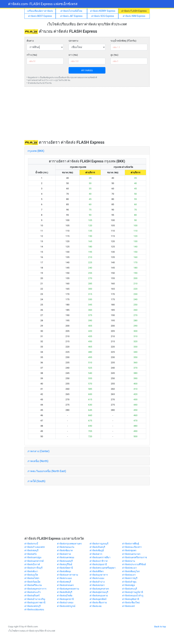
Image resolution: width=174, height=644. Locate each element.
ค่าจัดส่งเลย (96, 606)
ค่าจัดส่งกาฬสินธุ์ (131, 544)
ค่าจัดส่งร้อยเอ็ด (32, 582)
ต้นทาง (30, 41)
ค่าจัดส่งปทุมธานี (98, 564)
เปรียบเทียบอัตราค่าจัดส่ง (40, 11)
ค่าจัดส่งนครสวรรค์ (34, 561)
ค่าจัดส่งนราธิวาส (99, 561)
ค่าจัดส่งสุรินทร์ (32, 595)
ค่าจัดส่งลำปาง (97, 582)
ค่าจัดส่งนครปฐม (33, 557)
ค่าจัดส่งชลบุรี (31, 550)
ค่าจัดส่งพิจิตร (97, 571)
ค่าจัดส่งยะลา (129, 575)
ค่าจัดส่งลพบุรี (64, 582)
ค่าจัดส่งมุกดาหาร (99, 575)
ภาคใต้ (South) (36, 481)
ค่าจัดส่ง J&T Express (71, 16)
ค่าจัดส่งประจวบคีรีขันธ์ (134, 564)
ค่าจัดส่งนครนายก (131, 554)
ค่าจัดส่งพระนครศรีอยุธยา (103, 568)
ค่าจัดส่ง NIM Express (134, 16)
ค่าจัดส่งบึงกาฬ (32, 564)
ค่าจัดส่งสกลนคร (65, 585)
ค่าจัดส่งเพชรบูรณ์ (66, 606)
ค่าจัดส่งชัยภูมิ (97, 550)
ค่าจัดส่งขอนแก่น (66, 547)
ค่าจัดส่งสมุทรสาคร (99, 589)
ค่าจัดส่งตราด (64, 554)
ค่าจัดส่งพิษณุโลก (131, 571)
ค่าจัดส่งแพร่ (129, 606)
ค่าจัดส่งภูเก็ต (31, 575)
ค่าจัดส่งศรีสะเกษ (33, 585)
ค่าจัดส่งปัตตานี (65, 568)
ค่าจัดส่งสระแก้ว (33, 592)
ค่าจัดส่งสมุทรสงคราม (68, 589)
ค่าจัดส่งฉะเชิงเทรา (132, 547)
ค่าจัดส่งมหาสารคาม (68, 575)
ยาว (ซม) (73, 55)
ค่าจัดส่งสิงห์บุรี (65, 592)
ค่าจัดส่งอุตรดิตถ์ (98, 599)
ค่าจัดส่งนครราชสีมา (100, 557)
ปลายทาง (73, 41)
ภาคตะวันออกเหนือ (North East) (47, 471)
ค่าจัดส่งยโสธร (32, 578)
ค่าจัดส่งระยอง (97, 578)
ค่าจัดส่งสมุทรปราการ (35, 589)
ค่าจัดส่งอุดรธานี (65, 599)
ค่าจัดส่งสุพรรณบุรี (99, 592)
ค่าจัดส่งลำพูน (129, 582)
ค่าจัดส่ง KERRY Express (103, 11)
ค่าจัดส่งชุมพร (129, 550)
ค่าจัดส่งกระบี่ (31, 544)
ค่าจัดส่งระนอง (64, 578)
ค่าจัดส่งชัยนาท (65, 550)
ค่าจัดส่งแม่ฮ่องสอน (34, 609)
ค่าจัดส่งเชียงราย (98, 602)
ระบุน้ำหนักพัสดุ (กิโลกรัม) (123, 41)
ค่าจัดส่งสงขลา (97, 585)
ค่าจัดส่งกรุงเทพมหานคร (69, 544)
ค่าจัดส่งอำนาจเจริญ (35, 599)
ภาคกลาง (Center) (39, 451)
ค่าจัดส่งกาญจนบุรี (99, 544)
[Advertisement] (87, 113)
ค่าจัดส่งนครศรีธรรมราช (135, 557)
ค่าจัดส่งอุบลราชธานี (35, 602)
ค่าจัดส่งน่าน (129, 561)
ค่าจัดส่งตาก (96, 554)
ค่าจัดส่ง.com (43, 4)
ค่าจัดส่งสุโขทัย (65, 595)
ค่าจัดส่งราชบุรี (130, 578)
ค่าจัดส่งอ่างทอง (65, 602)
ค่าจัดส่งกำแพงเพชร (35, 547)
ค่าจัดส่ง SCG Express (103, 16)
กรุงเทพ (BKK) (36, 151)
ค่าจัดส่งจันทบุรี (97, 547)
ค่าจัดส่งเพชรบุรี (33, 606)
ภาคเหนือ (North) (38, 461)
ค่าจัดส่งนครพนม (66, 557)
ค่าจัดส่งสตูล (129, 585)
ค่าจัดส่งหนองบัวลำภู (133, 595)
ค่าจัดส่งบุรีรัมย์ (65, 564)
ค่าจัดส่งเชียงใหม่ (131, 602)
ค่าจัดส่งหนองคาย (99, 595)
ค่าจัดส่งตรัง (31, 554)
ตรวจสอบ (87, 70)
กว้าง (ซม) (32, 55)
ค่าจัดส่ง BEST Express (40, 16)
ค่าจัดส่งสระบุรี (130, 589)
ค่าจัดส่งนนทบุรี (65, 561)
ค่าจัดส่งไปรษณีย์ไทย (71, 11)
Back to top (160, 626)
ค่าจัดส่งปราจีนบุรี (33, 568)
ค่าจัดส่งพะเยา (130, 568)
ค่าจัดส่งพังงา (31, 571)
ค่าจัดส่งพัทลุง (64, 571)
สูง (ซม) (114, 55)
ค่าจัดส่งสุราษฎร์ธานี (133, 592)
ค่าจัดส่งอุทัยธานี (131, 599)
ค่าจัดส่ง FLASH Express (134, 11)
